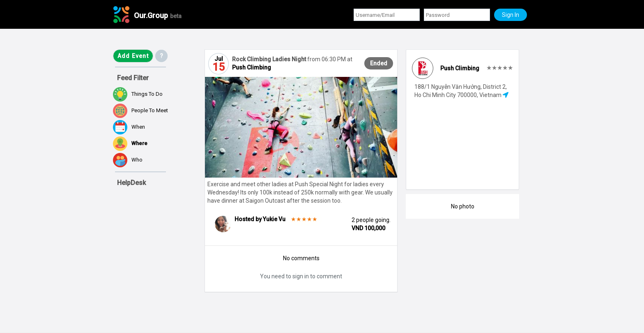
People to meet (140, 111)
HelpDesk (131, 183)
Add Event (133, 56)
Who (128, 160)
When (129, 127)
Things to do (138, 94)
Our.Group (158, 15)
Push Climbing (252, 67)
